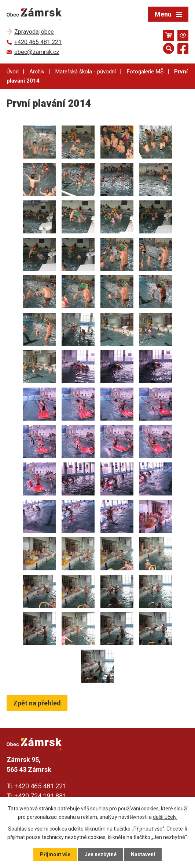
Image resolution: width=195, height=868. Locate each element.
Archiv (37, 72)
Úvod (13, 72)
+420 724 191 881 (40, 796)
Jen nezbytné (101, 854)
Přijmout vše (55, 854)
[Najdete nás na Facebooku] (183, 50)
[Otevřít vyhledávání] (169, 48)
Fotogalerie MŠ (145, 72)
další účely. (165, 817)
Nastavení (143, 854)
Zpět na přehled (37, 703)
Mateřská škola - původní (85, 72)
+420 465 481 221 (40, 786)
